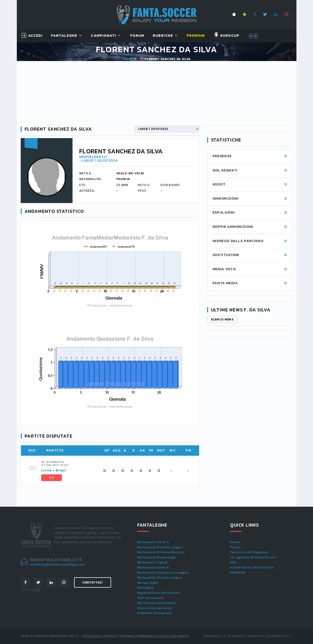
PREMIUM (238, 573)
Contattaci (93, 582)
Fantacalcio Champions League (163, 573)
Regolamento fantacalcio (159, 593)
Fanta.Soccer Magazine (249, 552)
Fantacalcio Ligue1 (152, 562)
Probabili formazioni (155, 613)
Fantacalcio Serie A (153, 542)
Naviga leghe (148, 583)
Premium (196, 36)
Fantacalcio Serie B (153, 567)
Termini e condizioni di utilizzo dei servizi (154, 636)
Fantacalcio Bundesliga (156, 557)
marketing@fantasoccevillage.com (58, 564)
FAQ (233, 562)
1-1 (52, 478)
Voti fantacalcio (151, 598)
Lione (47, 470)
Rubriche (163, 36)
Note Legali (92, 636)
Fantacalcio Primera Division (161, 552)
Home (127, 59)
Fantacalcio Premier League (160, 547)
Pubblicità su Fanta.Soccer (252, 567)
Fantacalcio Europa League (160, 578)
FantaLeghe (64, 36)
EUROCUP (226, 36)
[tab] (117, 471)
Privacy (111, 636)
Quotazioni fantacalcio (157, 603)
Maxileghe (145, 588)
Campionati (104, 36)
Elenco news (222, 319)
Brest (61, 470)
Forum (137, 36)
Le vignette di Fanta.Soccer (253, 557)
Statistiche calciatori (155, 608)
